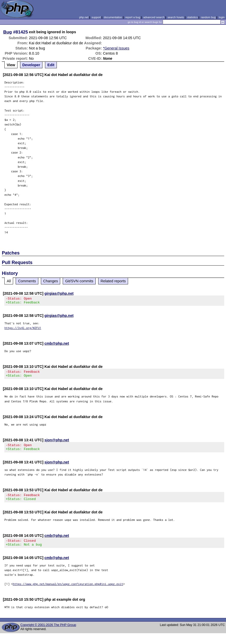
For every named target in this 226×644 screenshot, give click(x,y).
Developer (31, 65)
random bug (208, 17)
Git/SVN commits (79, 281)
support (96, 17)
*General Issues (116, 48)
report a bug (133, 17)
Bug (8, 32)
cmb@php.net (57, 345)
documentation (113, 17)
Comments (27, 281)
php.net (84, 17)
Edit (51, 65)
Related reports (113, 281)
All (9, 281)
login (222, 17)
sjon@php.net (57, 443)
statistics (192, 17)
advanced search (154, 17)
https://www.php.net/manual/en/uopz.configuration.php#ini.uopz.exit (68, 592)
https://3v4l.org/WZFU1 (23, 329)
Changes (51, 281)
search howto (176, 17)
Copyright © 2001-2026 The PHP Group (48, 633)
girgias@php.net (59, 293)
